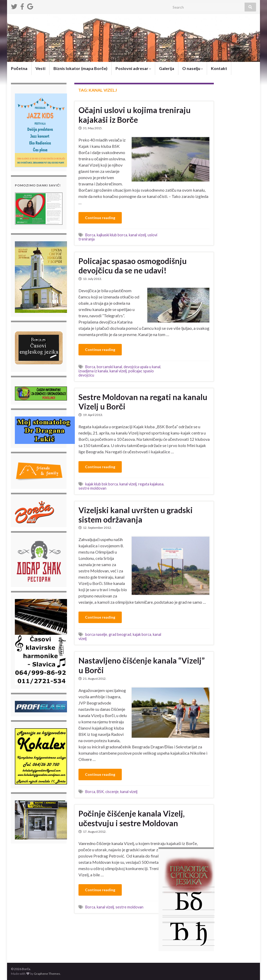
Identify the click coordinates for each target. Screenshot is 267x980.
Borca (90, 235)
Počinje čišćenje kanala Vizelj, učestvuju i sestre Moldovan (132, 818)
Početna (19, 68)
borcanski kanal (109, 367)
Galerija (167, 68)
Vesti (40, 68)
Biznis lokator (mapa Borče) (80, 68)
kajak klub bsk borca (102, 484)
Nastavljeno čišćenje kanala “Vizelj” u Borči (142, 665)
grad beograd (120, 634)
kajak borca (142, 634)
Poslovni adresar (133, 68)
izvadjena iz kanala (93, 371)
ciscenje (112, 792)
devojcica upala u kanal (142, 367)
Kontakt (219, 68)
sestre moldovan (92, 488)
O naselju (193, 68)
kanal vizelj (137, 235)
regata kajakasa (151, 484)
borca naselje (96, 634)
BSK (100, 792)
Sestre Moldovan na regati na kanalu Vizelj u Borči (143, 402)
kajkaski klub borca (112, 235)
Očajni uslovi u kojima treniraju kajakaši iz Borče (135, 115)
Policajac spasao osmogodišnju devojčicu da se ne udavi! (133, 266)
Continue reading (100, 218)
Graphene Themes (47, 974)
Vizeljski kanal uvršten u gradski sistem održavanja (136, 515)
